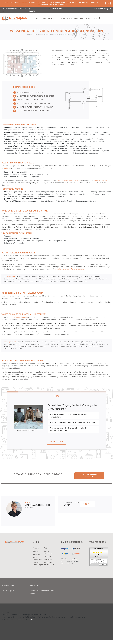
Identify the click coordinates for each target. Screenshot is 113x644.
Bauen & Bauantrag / (41, 35)
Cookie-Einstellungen (37, 565)
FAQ (45, 548)
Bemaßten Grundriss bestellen (89, 476)
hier (31, 623)
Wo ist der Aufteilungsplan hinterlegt (33, 107)
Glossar (33, 597)
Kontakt (36, 548)
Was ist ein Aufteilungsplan (28, 93)
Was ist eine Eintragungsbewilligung (32, 111)
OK (108, 3)
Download (98, 9)
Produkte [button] (40, 18)
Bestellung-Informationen (48, 565)
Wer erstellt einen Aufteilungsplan (32, 104)
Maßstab (7, 168)
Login (108, 9)
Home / (29, 35)
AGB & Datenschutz (37, 559)
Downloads (48, 560)
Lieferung (48, 557)
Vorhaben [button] (50, 18)
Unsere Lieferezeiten (48, 553)
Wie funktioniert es (81, 18)
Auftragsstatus (56, 9)
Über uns (36, 552)
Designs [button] (67, 18)
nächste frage (56, 442)
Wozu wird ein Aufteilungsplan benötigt (34, 96)
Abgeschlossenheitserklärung (70, 181)
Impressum (37, 555)
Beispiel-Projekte (8, 592)
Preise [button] (59, 18)
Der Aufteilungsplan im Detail (29, 100)
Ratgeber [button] (95, 18)
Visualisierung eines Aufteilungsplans (69, 269)
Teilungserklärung (59, 53)
